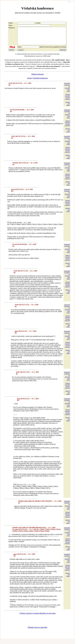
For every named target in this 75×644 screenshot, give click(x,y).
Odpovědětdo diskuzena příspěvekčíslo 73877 (67, 509)
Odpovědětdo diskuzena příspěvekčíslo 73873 (67, 339)
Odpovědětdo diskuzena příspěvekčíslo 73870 (67, 312)
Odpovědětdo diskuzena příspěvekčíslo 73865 (67, 144)
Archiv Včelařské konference (38, 82)
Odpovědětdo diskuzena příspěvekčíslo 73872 (67, 562)
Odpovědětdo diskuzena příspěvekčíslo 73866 (67, 170)
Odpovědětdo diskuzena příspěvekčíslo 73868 (67, 252)
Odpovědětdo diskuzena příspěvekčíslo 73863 (67, 91)
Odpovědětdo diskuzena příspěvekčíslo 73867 (67, 197)
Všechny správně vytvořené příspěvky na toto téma (38, 617)
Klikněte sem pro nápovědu (37, 631)
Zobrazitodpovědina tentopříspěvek (67, 100)
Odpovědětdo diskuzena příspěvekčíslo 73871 (67, 535)
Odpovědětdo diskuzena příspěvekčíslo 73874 (67, 380)
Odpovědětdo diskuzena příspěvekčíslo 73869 (67, 278)
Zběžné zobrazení (37, 78)
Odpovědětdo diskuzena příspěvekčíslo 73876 (67, 406)
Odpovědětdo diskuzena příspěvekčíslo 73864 (67, 117)
